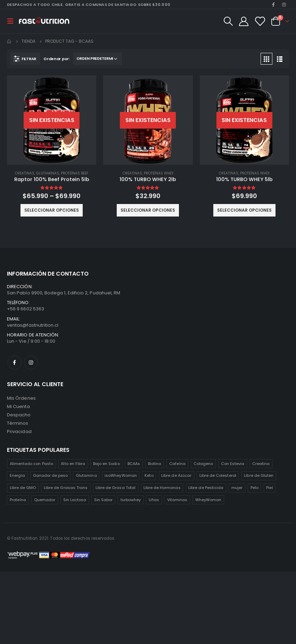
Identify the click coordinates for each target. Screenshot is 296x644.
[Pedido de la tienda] (98, 59)
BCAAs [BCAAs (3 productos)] (134, 464)
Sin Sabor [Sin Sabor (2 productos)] (104, 500)
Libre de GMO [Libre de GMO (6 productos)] (23, 488)
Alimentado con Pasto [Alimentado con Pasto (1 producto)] (31, 464)
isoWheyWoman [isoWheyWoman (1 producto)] (121, 475)
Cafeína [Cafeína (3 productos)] (177, 464)
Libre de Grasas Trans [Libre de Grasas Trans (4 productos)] (66, 488)
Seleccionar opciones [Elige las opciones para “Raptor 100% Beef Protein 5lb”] (52, 210)
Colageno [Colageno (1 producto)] (203, 464)
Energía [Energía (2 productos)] (17, 475)
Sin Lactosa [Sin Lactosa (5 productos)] (75, 500)
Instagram (31, 362)
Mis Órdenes (21, 398)
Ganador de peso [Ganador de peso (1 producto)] (51, 475)
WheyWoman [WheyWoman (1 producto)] (208, 500)
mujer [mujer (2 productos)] (237, 488)
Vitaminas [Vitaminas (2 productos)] (177, 500)
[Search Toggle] (228, 21)
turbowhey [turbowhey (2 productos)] (131, 500)
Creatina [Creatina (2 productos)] (261, 464)
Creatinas (25, 173)
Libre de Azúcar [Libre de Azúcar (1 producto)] (176, 475)
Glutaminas (48, 173)
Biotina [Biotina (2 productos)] (155, 464)
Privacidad (19, 431)
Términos (18, 423)
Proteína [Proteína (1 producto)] (18, 500)
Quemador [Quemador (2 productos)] (45, 500)
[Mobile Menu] (13, 21)
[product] (52, 120)
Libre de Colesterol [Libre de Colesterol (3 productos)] (218, 475)
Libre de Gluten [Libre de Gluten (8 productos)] (259, 475)
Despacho (19, 415)
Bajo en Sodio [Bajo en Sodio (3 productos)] (106, 464)
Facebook (15, 362)
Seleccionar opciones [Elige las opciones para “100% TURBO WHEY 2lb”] (148, 210)
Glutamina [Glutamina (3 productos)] (86, 475)
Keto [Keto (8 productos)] (149, 475)
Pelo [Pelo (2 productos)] (254, 488)
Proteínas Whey (159, 173)
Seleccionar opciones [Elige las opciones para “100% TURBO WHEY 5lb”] (244, 210)
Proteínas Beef (75, 173)
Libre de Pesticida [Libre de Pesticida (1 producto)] (206, 488)
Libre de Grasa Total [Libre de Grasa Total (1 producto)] (116, 488)
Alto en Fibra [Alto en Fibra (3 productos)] (73, 464)
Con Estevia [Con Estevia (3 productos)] (233, 464)
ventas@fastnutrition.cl (33, 325)
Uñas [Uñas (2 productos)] (154, 500)
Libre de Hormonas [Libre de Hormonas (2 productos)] (162, 488)
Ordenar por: (57, 59)
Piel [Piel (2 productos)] (269, 488)
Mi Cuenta (18, 406)
